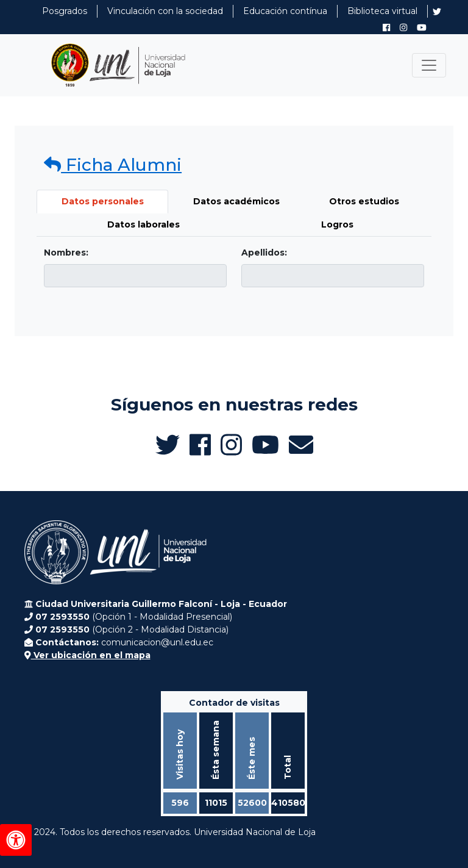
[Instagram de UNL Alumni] (403, 27)
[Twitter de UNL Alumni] (437, 13)
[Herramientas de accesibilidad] (16, 840)
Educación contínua (285, 11)
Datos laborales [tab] (144, 224)
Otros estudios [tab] (364, 201)
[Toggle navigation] (429, 65)
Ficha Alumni (113, 165)
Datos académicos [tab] (236, 201)
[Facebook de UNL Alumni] (386, 27)
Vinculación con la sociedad (165, 11)
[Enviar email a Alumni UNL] (301, 445)
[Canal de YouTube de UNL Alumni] (422, 27)
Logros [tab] (337, 224)
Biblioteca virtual (382, 11)
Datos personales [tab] (103, 201)
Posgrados (65, 11)
